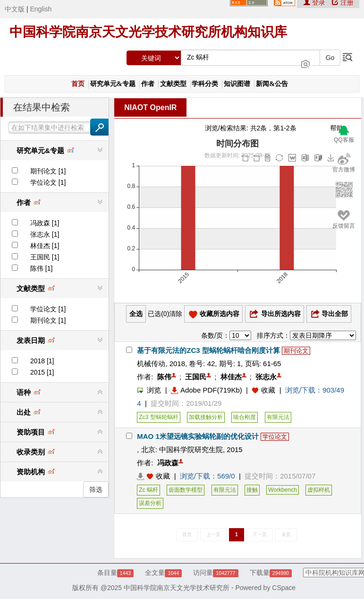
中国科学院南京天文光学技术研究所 (177, 588)
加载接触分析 (206, 417)
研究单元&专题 (113, 84)
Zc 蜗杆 (148, 490)
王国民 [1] (45, 257)
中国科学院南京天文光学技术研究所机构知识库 (148, 32)
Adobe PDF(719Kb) (207, 390)
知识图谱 (237, 84)
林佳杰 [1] (45, 246)
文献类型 (173, 84)
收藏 (268, 390)
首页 (78, 84)
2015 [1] (42, 372)
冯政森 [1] (45, 223)
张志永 (266, 377)
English (41, 9)
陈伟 (164, 377)
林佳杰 (231, 377)
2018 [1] (42, 361)
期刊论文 (296, 351)
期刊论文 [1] (48, 171)
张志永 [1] (45, 234)
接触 (252, 490)
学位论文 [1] (48, 182)
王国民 (196, 377)
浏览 (149, 390)
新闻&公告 (272, 84)
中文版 (15, 9)
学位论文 (275, 437)
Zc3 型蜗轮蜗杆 (158, 417)
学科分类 (205, 84)
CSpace (284, 588)
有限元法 (278, 417)
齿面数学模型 (186, 490)
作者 (148, 84)
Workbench (282, 490)
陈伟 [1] (41, 268)
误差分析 (150, 503)
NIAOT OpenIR (150, 107)
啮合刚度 (245, 417)
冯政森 (168, 463)
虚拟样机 (319, 490)
